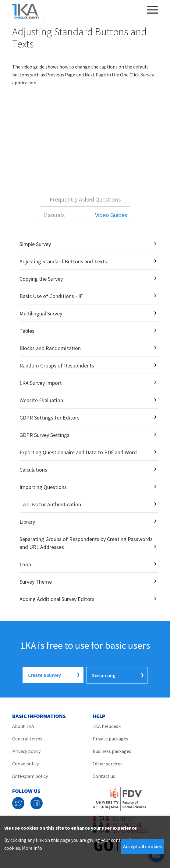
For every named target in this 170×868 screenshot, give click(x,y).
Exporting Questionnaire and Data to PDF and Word (78, 452)
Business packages (112, 750)
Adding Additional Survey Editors (57, 599)
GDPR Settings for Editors (50, 418)
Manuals (54, 215)
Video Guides (111, 215)
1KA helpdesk (107, 725)
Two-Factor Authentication (50, 504)
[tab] (85, 200)
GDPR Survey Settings (44, 435)
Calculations (33, 470)
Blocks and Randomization (50, 348)
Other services (108, 763)
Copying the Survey (41, 279)
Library (27, 522)
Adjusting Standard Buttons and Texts (63, 261)
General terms (27, 738)
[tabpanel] (85, 422)
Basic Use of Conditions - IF (51, 296)
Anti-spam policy (30, 775)
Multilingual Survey (41, 313)
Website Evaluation (41, 400)
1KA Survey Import (41, 383)
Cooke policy (25, 763)
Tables (27, 331)
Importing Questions (43, 487)
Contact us (104, 775)
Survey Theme (36, 582)
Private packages (110, 738)
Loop (25, 564)
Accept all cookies (142, 846)
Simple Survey (35, 244)
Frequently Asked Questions (85, 199)
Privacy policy (26, 750)
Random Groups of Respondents (57, 365)
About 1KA (23, 725)
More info (32, 848)
